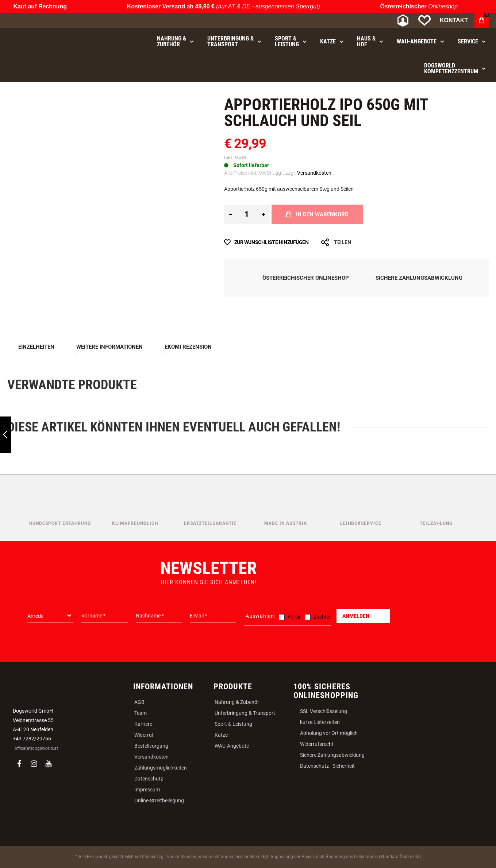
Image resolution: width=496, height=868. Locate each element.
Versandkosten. (315, 173)
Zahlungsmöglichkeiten (161, 768)
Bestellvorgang (151, 746)
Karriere (143, 724)
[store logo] (46, 21)
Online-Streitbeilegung (159, 801)
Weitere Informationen (109, 347)
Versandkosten (151, 757)
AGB (139, 702)
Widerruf (144, 735)
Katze (221, 735)
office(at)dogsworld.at (36, 748)
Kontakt (454, 20)
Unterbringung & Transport (245, 713)
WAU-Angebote (232, 746)
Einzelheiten (36, 347)
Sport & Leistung (233, 724)
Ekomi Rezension (188, 347)
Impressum (147, 790)
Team (141, 713)
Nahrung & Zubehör (237, 702)
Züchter (322, 617)
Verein (295, 617)
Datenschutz (149, 779)
